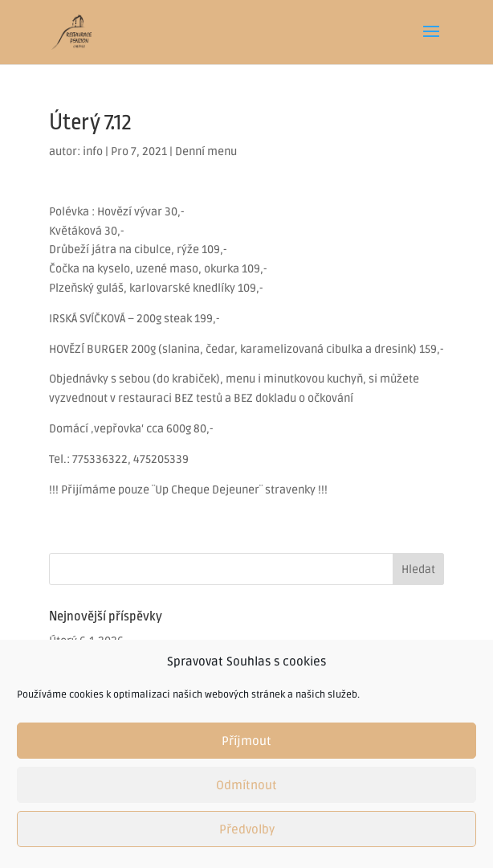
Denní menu (206, 151)
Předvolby (247, 829)
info (93, 151)
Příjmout (246, 741)
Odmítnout (246, 785)
